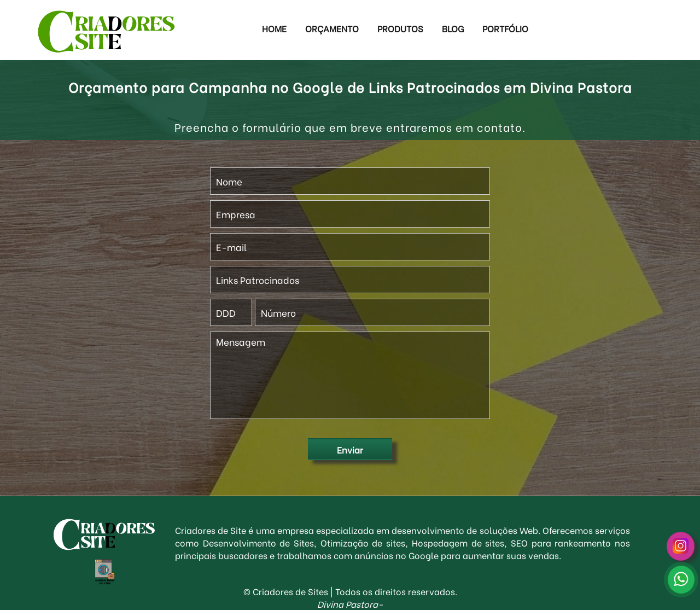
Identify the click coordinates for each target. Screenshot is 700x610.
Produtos (400, 28)
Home (274, 28)
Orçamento (332, 28)
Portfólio (505, 28)
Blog (453, 28)
